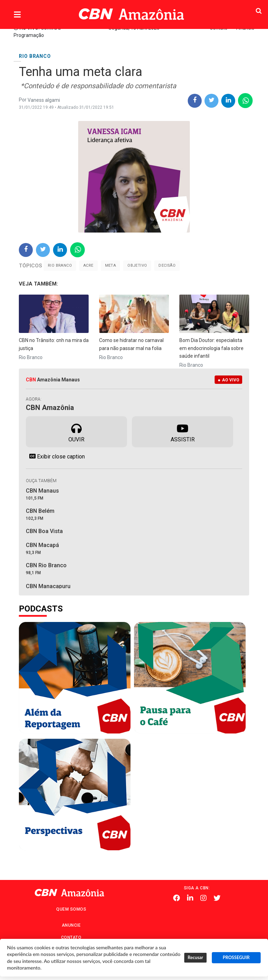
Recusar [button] (195, 958)
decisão (167, 265)
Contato (71, 937)
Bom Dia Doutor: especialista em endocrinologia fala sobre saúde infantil (211, 348)
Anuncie (71, 925)
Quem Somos (71, 909)
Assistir (183, 431)
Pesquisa (245, 9)
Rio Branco (60, 265)
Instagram (203, 898)
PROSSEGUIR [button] (236, 958)
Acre (88, 265)
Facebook (177, 898)
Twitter (217, 898)
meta (111, 265)
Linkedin (190, 898)
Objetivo (137, 265)
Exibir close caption (55, 456)
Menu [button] (31, 15)
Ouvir (76, 431)
